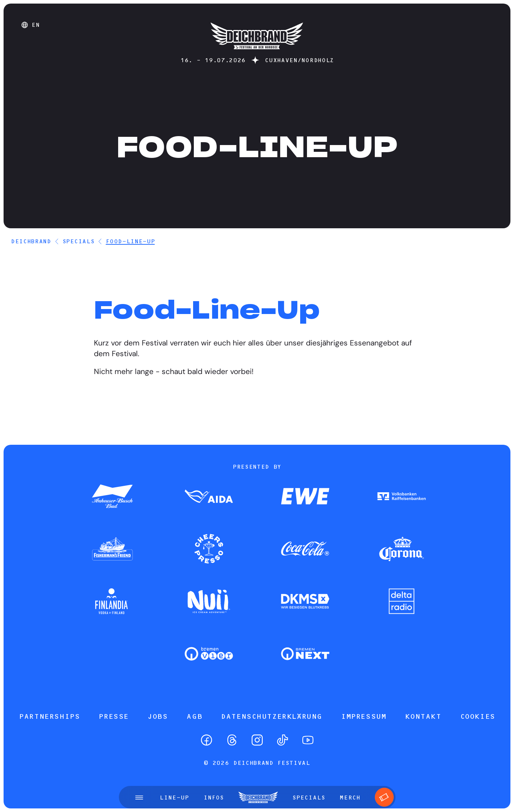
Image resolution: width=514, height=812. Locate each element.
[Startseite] (257, 53)
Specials (78, 241)
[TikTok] (283, 740)
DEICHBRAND (31, 241)
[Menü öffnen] (139, 797)
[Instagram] (257, 740)
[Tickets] (384, 797)
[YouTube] (308, 740)
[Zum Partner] (112, 497)
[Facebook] (206, 740)
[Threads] (232, 740)
